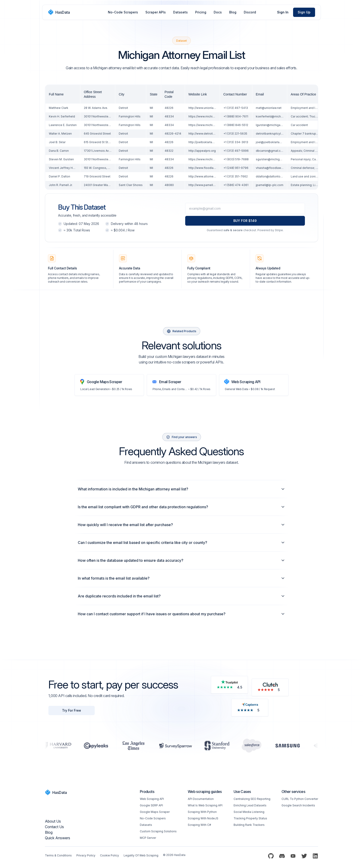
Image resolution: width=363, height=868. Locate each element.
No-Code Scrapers (123, 12)
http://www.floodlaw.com (205, 168)
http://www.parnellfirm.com (207, 185)
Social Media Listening (249, 812)
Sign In (283, 12)
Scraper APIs (156, 12)
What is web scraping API (205, 805)
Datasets (180, 12)
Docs (218, 12)
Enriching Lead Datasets (250, 805)
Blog (233, 12)
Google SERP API (151, 805)
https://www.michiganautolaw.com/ (212, 116)
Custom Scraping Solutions (158, 831)
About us (53, 821)
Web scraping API (152, 799)
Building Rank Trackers (249, 825)
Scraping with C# (199, 825)
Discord (250, 12)
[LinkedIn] (315, 856)
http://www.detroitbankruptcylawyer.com (216, 134)
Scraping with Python (202, 812)
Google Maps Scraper (155, 812)
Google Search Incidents (298, 805)
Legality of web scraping (141, 855)
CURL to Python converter (300, 799)
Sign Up (304, 12)
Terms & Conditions (58, 855)
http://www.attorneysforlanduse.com (213, 176)
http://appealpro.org (202, 151)
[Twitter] (304, 856)
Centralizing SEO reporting (252, 799)
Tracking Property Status (250, 818)
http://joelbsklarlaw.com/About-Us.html (215, 142)
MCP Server (148, 838)
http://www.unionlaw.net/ (205, 108)
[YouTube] (293, 856)
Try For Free (72, 710)
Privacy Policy (86, 855)
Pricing (201, 12)
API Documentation (201, 799)
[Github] (271, 856)
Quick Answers (58, 838)
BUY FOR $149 (245, 221)
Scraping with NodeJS (203, 818)
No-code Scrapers (153, 818)
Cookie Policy (110, 855)
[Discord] (282, 856)
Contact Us (54, 827)
